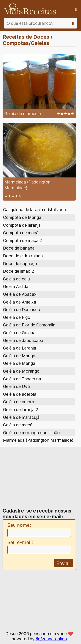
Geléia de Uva (16, 386)
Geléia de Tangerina (22, 379)
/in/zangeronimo (51, 639)
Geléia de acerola (20, 394)
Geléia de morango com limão (31, 433)
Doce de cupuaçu (20, 264)
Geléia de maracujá (21, 417)
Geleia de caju (16, 279)
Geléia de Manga (19, 356)
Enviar (63, 563)
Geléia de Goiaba (19, 333)
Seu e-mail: (20, 542)
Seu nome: (19, 525)
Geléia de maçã (18, 425)
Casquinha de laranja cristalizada (34, 210)
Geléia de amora (19, 402)
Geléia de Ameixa (20, 302)
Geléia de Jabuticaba (23, 340)
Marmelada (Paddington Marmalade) (38, 440)
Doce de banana (19, 248)
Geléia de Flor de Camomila (29, 325)
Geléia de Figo (17, 317)
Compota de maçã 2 (22, 241)
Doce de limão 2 (18, 271)
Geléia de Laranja (20, 348)
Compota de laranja (22, 225)
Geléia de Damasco (22, 310)
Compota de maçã (21, 233)
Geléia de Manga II (21, 363)
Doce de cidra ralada (23, 256)
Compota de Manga (22, 217)
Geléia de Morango (21, 371)
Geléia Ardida (16, 286)
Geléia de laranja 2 (21, 410)
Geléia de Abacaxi (20, 294)
